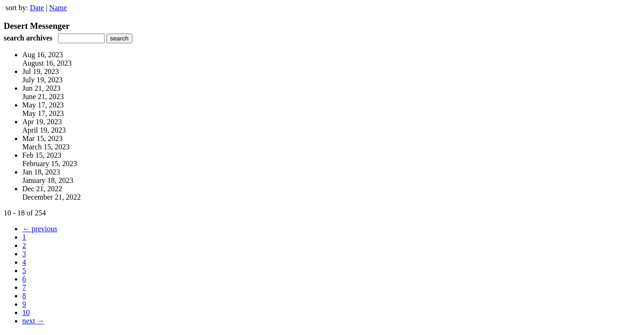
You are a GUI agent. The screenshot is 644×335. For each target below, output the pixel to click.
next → (33, 321)
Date (37, 8)
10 (26, 312)
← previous (40, 229)
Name (58, 8)
